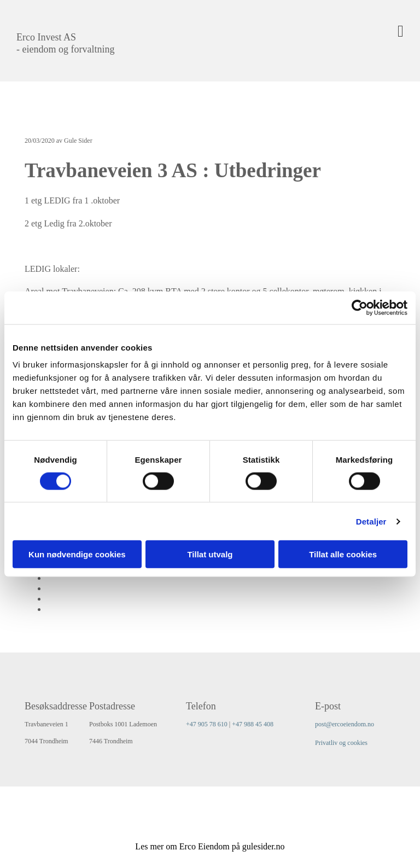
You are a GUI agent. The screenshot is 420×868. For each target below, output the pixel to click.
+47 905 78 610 (207, 724)
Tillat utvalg (210, 554)
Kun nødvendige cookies (77, 554)
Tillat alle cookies (343, 554)
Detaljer (371, 521)
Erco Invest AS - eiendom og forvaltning (65, 43)
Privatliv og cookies (341, 743)
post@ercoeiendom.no (345, 724)
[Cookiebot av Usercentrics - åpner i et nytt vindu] (360, 307)
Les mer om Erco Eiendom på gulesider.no (210, 846)
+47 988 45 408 (253, 724)
